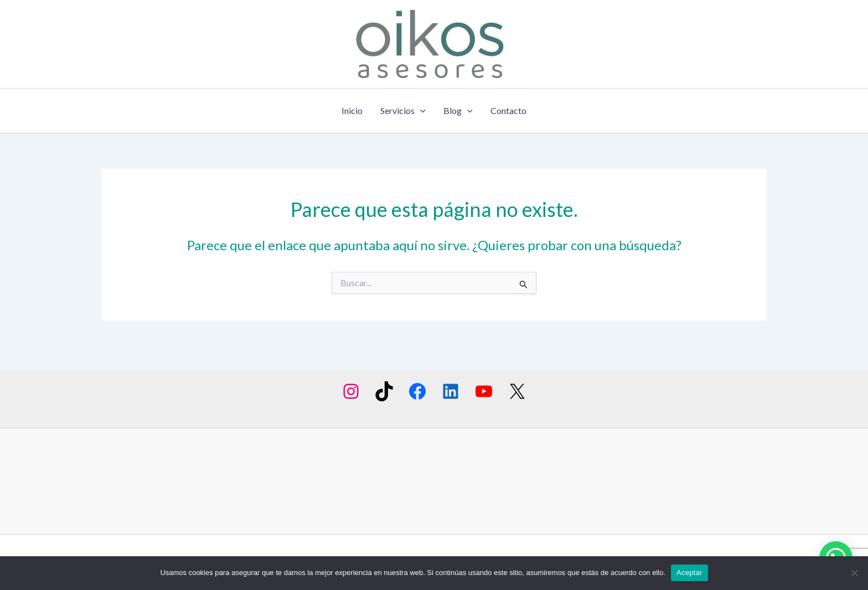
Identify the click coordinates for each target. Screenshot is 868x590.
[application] (420, 111)
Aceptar (689, 573)
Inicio (352, 110)
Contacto (508, 110)
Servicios (403, 111)
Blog (458, 111)
